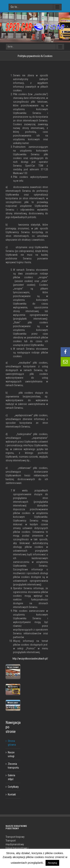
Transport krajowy (15, 837)
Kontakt (12, 794)
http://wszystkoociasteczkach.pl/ (30, 659)
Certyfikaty (13, 787)
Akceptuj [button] (52, 863)
